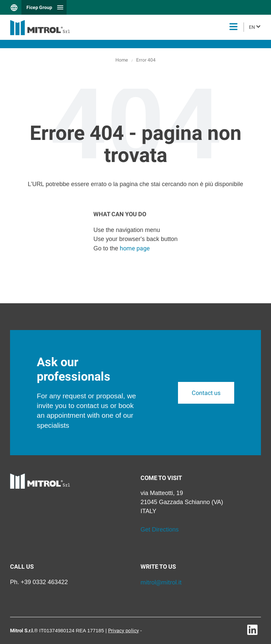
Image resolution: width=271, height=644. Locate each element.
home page (135, 248)
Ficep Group (39, 7)
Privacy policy (123, 631)
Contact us (206, 393)
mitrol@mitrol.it (161, 582)
